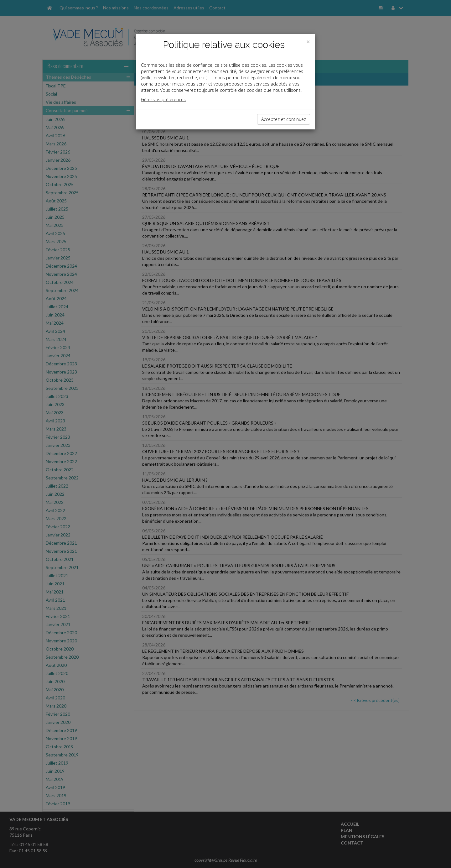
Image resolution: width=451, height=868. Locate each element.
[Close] (308, 42)
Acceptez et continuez (284, 119)
